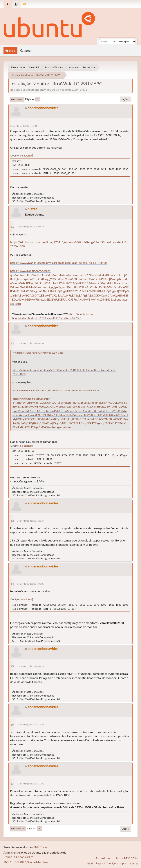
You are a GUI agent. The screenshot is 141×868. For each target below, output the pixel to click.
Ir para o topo (18, 829)
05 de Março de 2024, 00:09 (31, 584)
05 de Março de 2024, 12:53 (31, 725)
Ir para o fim (17, 99)
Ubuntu (8, 857)
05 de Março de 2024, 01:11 (31, 666)
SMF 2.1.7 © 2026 (15, 862)
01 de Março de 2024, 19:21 (24, 126)
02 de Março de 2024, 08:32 (31, 343)
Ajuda (91, 863)
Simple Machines (38, 862)
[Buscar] (114, 42)
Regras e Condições (107, 863)
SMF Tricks (40, 847)
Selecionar (26, 155)
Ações (125, 99)
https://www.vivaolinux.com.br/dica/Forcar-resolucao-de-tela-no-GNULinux (58, 263)
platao (32, 209)
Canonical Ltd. (25, 857)
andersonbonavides (43, 108)
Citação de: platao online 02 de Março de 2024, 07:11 (39, 353)
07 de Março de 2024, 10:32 (31, 784)
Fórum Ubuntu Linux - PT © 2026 (116, 858)
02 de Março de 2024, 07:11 (31, 227)
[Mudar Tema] (25, 4)
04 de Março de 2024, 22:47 (31, 521)
